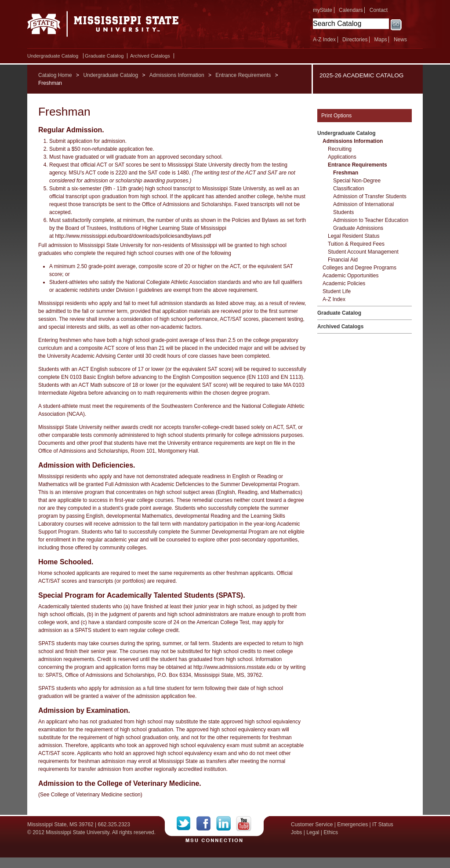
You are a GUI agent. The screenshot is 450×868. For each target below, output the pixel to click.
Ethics (331, 832)
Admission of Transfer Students (370, 196)
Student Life (337, 291)
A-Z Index (324, 40)
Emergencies (352, 824)
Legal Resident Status (354, 236)
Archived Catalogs (150, 56)
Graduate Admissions (358, 228)
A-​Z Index (334, 299)
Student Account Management (363, 252)
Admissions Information (177, 75)
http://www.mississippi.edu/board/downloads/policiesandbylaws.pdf (133, 236)
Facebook (206, 824)
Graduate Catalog (104, 56)
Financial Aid (343, 260)
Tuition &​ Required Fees (356, 244)
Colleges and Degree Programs (359, 268)
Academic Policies (344, 283)
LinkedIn (226, 824)
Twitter (187, 824)
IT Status (383, 824)
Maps (380, 40)
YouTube (244, 824)
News (400, 40)
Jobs (296, 832)
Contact (379, 10)
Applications (342, 157)
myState (323, 10)
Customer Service (312, 824)
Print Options (336, 116)
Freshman (346, 173)
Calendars (351, 10)
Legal (313, 832)
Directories (355, 40)
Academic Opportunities (350, 276)
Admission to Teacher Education (371, 220)
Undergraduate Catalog (53, 56)
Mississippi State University (103, 26)
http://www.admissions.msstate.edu (234, 667)
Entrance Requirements (243, 75)
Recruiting (340, 149)
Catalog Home (55, 75)
